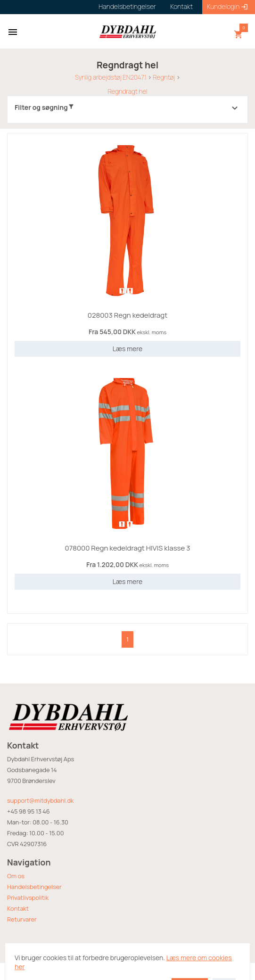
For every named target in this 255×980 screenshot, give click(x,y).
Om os (16, 876)
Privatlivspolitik (28, 898)
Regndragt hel (127, 91)
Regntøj (164, 77)
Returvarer (22, 919)
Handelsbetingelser (34, 887)
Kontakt (18, 908)
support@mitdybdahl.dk (40, 800)
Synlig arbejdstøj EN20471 (111, 77)
